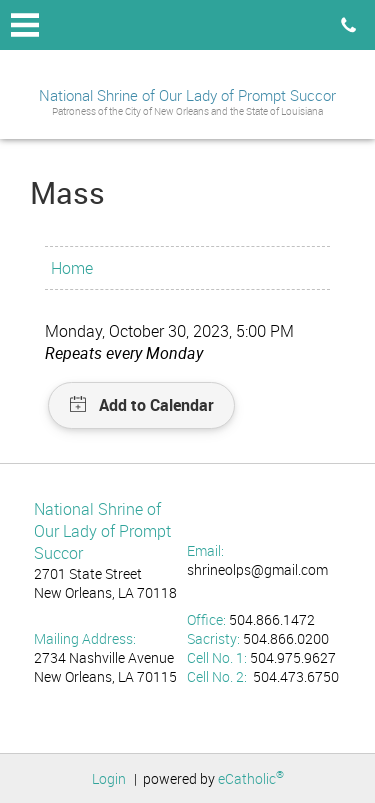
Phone (348, 25)
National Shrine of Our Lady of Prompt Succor (187, 95)
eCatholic (251, 778)
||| (25, 25)
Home (72, 268)
